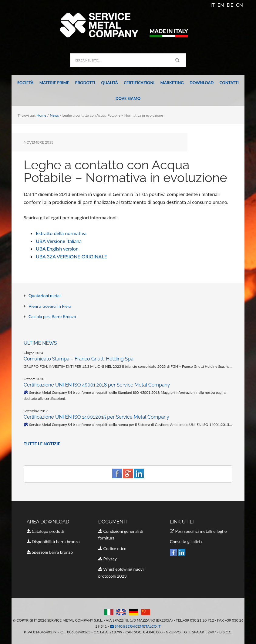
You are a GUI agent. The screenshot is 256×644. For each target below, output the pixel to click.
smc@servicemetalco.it (135, 626)
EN (221, 5)
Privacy (108, 559)
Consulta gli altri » (186, 541)
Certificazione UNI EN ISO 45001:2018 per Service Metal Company (97, 385)
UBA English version (57, 249)
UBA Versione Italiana (59, 241)
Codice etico (112, 548)
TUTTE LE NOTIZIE (42, 444)
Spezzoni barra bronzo (50, 552)
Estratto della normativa (61, 233)
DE (230, 5)
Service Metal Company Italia (128, 25)
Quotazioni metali (45, 295)
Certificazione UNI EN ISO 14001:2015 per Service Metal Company (96, 417)
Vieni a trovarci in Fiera (50, 306)
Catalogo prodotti (45, 531)
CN (239, 5)
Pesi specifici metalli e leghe (198, 531)
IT (213, 5)
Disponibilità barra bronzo (53, 541)
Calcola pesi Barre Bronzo (52, 316)
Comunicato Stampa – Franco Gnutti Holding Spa (79, 359)
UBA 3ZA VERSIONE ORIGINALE (71, 256)
